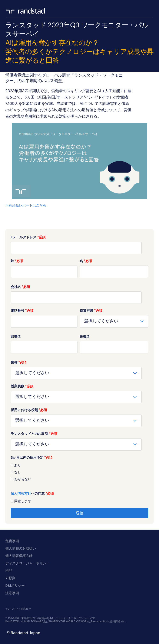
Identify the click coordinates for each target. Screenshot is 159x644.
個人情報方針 (21, 493)
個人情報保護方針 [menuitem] (19, 556)
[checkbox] (79, 472)
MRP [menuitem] (9, 570)
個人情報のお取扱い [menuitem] (21, 548)
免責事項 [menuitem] (12, 541)
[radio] (79, 465)
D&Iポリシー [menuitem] (15, 585)
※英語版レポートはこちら (26, 205)
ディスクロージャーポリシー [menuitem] (27, 563)
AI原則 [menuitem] (10, 578)
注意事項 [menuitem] (12, 593)
